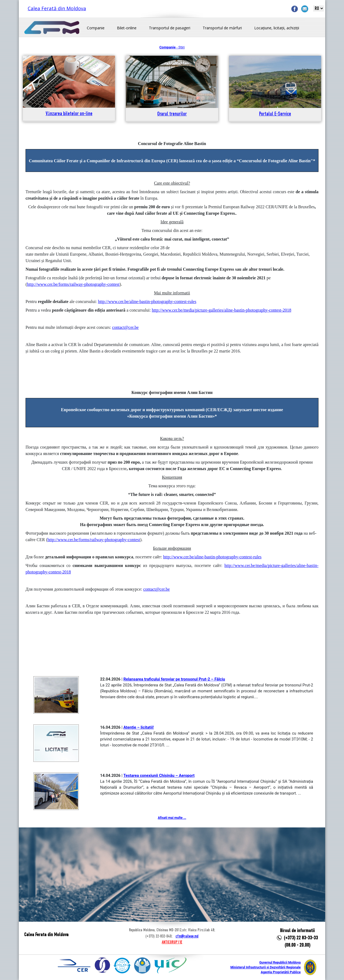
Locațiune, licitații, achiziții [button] (277, 28)
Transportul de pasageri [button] (170, 28)
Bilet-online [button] (127, 28)
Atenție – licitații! (139, 727)
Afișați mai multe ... (172, 818)
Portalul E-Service (275, 114)
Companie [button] (96, 28)
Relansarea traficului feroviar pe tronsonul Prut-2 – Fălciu (174, 679)
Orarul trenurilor (172, 114)
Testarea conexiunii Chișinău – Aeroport (159, 775)
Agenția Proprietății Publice (281, 972)
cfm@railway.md (187, 936)
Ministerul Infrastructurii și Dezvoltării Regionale (265, 967)
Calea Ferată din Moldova (57, 8)
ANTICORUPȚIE (172, 942)
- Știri (172, 47)
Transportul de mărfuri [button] (222, 28)
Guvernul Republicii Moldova (280, 963)
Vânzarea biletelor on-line (69, 114)
